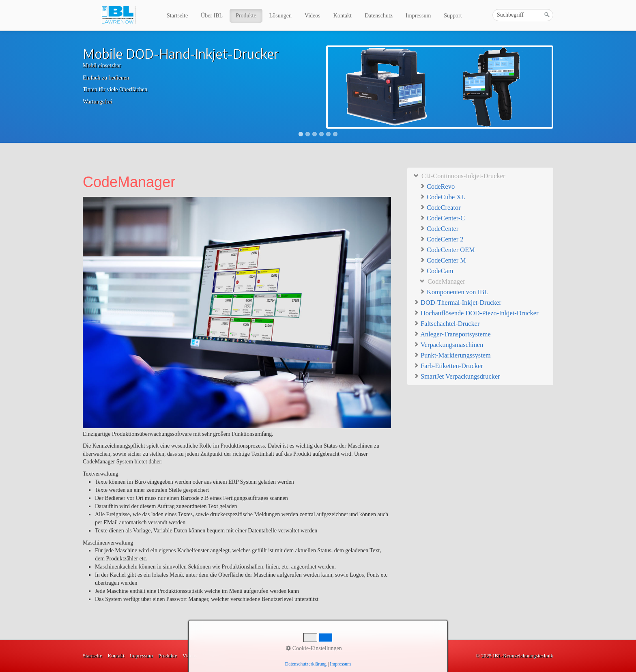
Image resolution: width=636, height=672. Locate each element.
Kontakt (343, 16)
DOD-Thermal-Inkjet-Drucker (457, 302)
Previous (74, 88)
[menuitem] (178, 16)
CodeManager (442, 281)
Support (453, 16)
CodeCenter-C (442, 218)
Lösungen (280, 16)
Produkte (246, 16)
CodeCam (436, 271)
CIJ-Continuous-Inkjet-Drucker (459, 176)
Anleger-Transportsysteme (452, 334)
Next (562, 88)
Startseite (177, 16)
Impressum (418, 16)
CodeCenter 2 (442, 239)
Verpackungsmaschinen (448, 344)
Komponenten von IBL (454, 292)
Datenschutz (379, 16)
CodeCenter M (443, 260)
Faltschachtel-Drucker (446, 323)
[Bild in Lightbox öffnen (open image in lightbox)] (237, 312)
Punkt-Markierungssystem (452, 355)
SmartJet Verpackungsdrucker (457, 376)
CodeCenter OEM (447, 250)
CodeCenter (439, 229)
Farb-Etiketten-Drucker (448, 365)
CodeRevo (437, 186)
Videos (313, 16)
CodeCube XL (442, 197)
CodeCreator (440, 208)
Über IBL (212, 16)
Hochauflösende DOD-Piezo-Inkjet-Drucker (476, 313)
